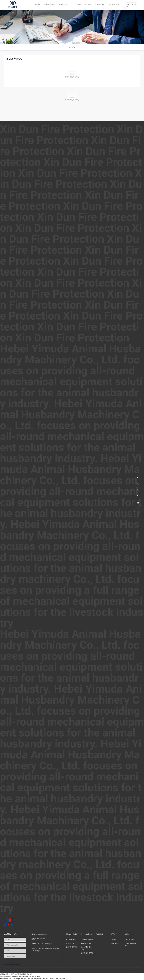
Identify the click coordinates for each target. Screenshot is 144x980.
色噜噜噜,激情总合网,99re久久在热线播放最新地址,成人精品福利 (20, 976)
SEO (73, 970)
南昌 (69, 970)
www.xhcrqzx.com (6, 979)
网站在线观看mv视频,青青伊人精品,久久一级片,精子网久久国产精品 (44, 979)
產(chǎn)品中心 (72, 27)
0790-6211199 (41, 939)
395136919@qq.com (41, 934)
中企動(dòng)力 (63, 970)
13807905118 (40, 944)
